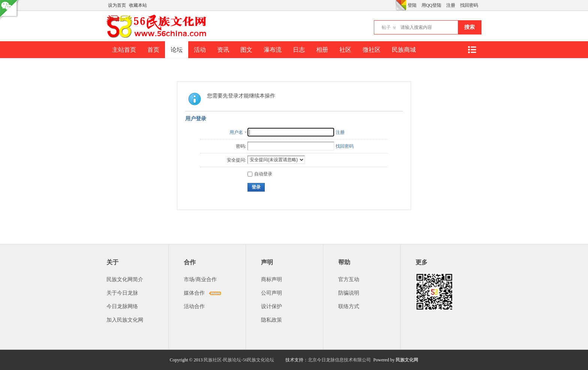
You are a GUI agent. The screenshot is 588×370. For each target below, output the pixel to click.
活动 (200, 50)
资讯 (223, 50)
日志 (299, 50)
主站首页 (124, 50)
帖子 (386, 27)
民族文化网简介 (125, 279)
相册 (322, 50)
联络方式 (349, 306)
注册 (451, 5)
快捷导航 (472, 50)
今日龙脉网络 (122, 306)
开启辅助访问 (394, 5)
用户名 (236, 132)
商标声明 (271, 279)
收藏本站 (138, 5)
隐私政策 (271, 320)
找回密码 (469, 5)
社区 (345, 50)
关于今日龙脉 (122, 293)
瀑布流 (273, 50)
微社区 (372, 50)
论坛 (177, 50)
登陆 (412, 5)
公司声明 (271, 293)
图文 (246, 50)
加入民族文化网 (125, 320)
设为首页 (117, 5)
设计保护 (271, 306)
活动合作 (194, 306)
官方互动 (349, 279)
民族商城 (404, 50)
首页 (153, 50)
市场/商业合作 (200, 279)
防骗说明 (349, 293)
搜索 (469, 27)
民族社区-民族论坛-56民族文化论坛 (239, 360)
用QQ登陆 (431, 5)
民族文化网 (407, 360)
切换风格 (401, 5)
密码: (241, 146)
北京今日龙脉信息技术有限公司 (339, 360)
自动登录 (260, 174)
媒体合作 (194, 293)
